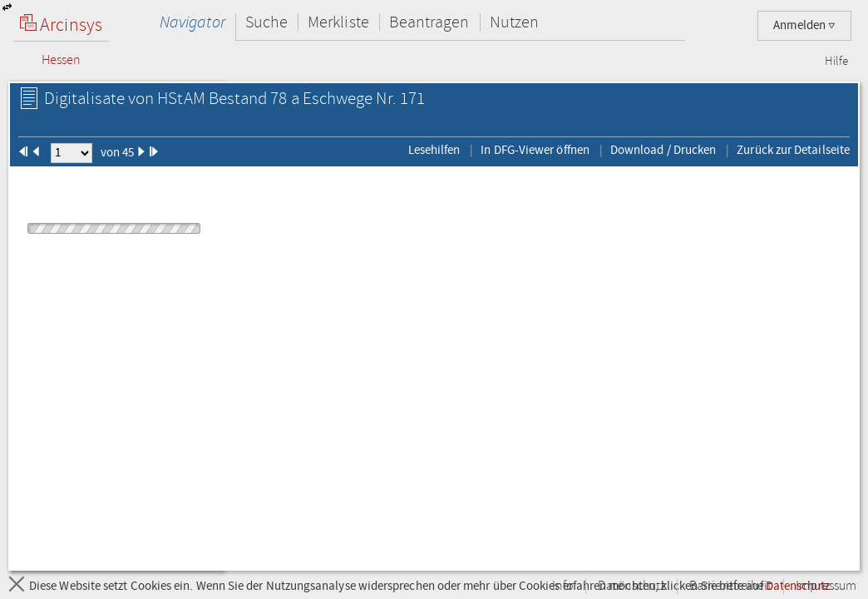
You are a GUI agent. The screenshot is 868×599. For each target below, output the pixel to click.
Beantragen (429, 22)
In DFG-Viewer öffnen (535, 150)
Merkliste (338, 22)
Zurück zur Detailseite (793, 150)
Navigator (192, 22)
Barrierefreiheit (730, 586)
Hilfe (836, 62)
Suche (266, 22)
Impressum (826, 586)
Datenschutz (631, 586)
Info (563, 586)
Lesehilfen (434, 150)
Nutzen (514, 22)
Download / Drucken (663, 150)
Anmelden (804, 25)
